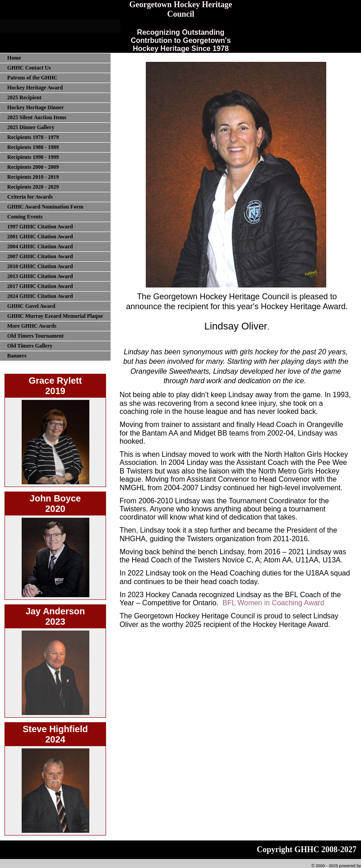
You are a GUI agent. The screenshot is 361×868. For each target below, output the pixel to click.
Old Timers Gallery (30, 346)
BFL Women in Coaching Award (273, 603)
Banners (17, 356)
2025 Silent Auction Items (37, 117)
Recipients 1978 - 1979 (33, 137)
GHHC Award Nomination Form (45, 207)
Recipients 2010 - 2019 (33, 177)
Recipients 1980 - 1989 (33, 147)
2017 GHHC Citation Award (40, 286)
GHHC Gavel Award (31, 306)
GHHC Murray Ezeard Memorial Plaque (55, 316)
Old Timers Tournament (35, 336)
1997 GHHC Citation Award (40, 227)
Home (14, 58)
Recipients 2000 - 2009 (33, 167)
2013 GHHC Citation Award (40, 276)
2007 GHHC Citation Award (40, 256)
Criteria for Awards (30, 197)
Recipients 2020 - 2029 (33, 187)
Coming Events (25, 217)
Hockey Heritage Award (35, 88)
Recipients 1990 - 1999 (33, 157)
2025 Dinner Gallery (31, 127)
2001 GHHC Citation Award (40, 237)
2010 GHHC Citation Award (40, 266)
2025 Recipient (24, 97)
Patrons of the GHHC (32, 78)
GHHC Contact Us (29, 68)
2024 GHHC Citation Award (40, 296)
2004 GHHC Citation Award (40, 246)
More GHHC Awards (32, 326)
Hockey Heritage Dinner (35, 107)
